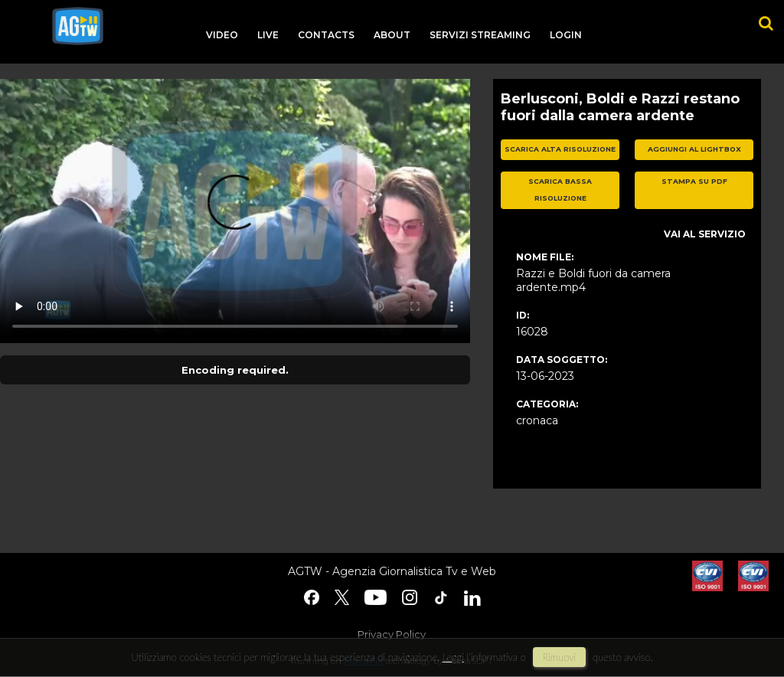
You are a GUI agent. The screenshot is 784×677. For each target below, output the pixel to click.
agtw (78, 26)
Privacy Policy (392, 634)
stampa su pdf (694, 181)
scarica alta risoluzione (560, 149)
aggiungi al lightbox (694, 149)
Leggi (453, 657)
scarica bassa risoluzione (560, 190)
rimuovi (560, 657)
